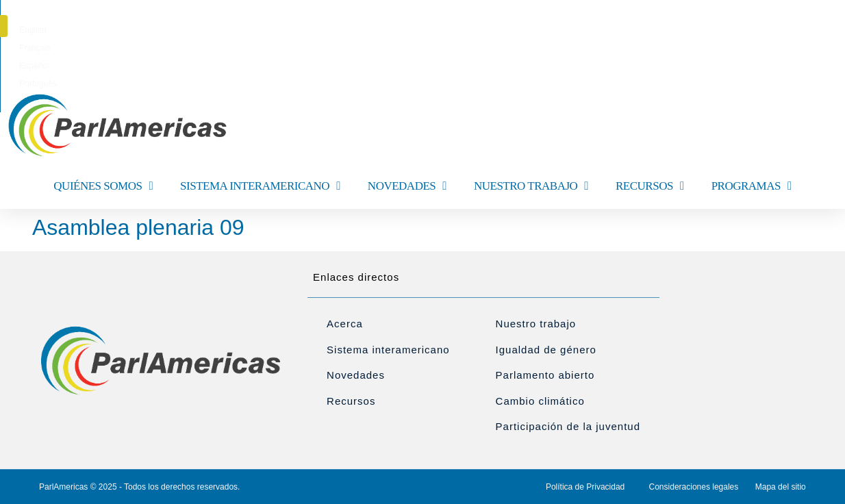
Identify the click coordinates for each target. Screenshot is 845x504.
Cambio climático (540, 401)
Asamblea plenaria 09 (138, 227)
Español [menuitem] (447, 30)
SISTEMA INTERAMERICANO (260, 186)
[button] (815, 26)
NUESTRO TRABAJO (531, 186)
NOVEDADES (407, 186)
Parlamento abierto (545, 375)
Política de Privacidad (585, 487)
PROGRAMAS (752, 186)
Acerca (345, 324)
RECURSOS (650, 186)
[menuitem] (359, 30)
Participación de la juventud (568, 426)
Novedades (356, 375)
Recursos (351, 401)
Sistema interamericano (388, 350)
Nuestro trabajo (536, 324)
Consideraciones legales (694, 487)
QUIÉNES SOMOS (103, 186)
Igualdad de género (546, 350)
